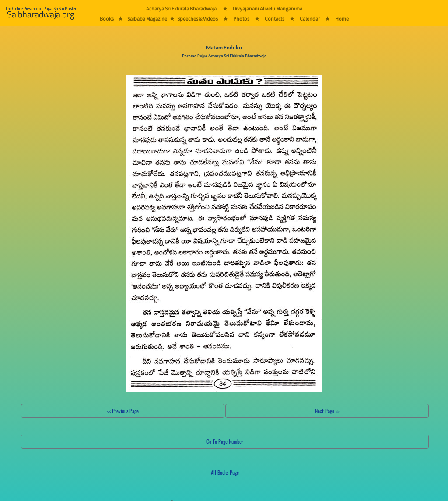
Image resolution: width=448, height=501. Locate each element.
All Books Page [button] (225, 472)
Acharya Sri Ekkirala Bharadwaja (181, 9)
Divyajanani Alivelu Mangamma (268, 9)
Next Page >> (327, 411)
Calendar (310, 19)
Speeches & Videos (198, 19)
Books (107, 19)
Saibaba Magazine (147, 19)
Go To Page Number (225, 441)
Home (342, 19)
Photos (241, 19)
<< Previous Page (123, 411)
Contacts (275, 19)
